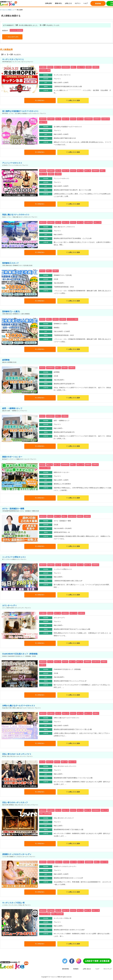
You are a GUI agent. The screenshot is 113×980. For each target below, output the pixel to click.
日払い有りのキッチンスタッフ (15, 803)
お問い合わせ (87, 969)
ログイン (78, 3)
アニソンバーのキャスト (12, 163)
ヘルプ (85, 3)
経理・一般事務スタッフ (12, 408)
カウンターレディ (10, 605)
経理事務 (6, 360)
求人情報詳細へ (40, 100)
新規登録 (98, 4)
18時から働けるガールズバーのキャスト (19, 706)
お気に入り (68, 3)
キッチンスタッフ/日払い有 (13, 903)
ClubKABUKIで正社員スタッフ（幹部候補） (21, 654)
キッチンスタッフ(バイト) (13, 59)
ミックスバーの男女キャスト (14, 557)
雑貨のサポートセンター (12, 457)
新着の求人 (59, 3)
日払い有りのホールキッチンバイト (17, 754)
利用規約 (76, 969)
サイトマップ (108, 969)
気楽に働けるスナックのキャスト (16, 215)
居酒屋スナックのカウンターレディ (17, 854)
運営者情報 (65, 969)
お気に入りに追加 (73, 100)
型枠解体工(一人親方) (11, 311)
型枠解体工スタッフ (10, 263)
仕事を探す (49, 3)
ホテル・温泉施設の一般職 (13, 509)
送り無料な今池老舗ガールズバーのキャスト (20, 111)
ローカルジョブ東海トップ (7, 10)
